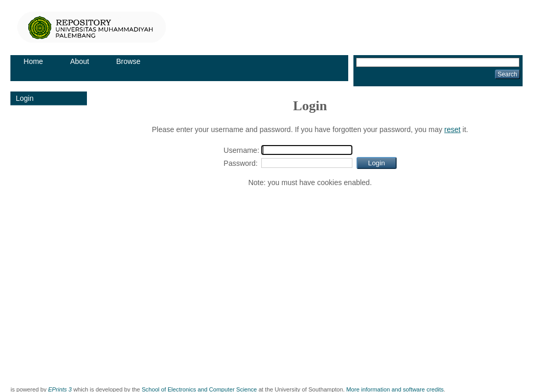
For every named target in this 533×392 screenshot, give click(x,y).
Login (24, 98)
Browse (128, 61)
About (80, 61)
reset (453, 129)
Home (33, 61)
